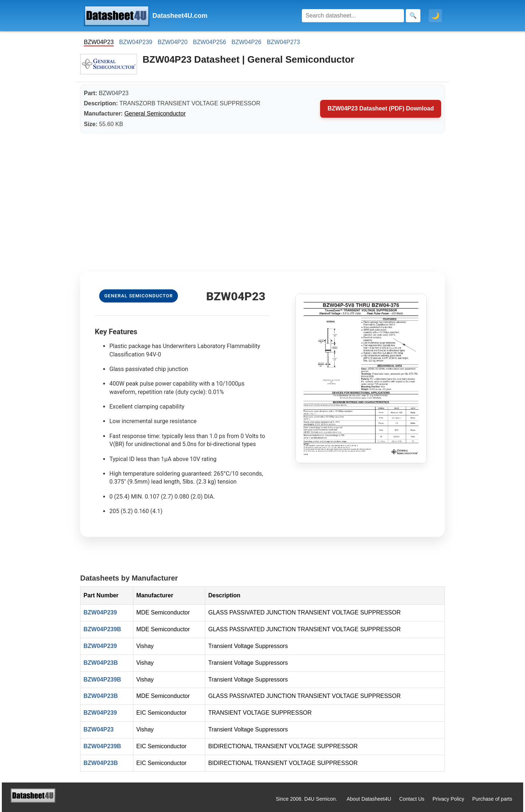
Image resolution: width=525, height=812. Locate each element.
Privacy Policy (448, 799)
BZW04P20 (173, 42)
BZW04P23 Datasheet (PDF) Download (381, 108)
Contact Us (412, 799)
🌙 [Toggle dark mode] (435, 16)
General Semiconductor (155, 114)
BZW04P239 (136, 42)
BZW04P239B (102, 629)
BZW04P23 (99, 729)
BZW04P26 (246, 42)
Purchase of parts (492, 799)
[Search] (353, 16)
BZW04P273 (283, 42)
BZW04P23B (101, 663)
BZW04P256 (209, 42)
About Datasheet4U (369, 799)
